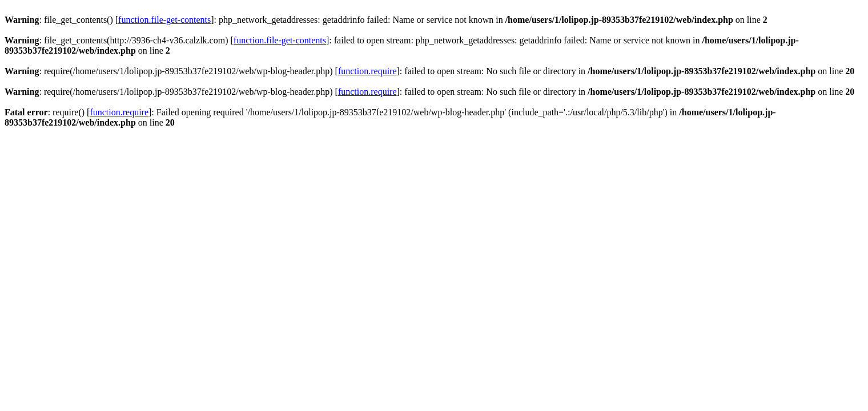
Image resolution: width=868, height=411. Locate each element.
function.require (367, 71)
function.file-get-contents (164, 20)
